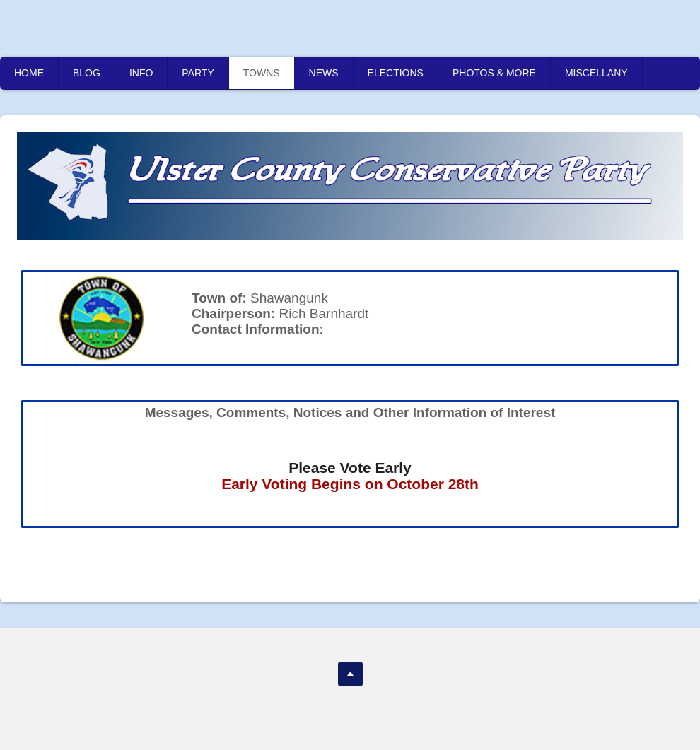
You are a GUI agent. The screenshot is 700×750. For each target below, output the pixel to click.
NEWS (324, 73)
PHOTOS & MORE (494, 73)
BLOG (87, 73)
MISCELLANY (596, 73)
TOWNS (262, 73)
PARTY (198, 73)
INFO (141, 73)
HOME (29, 73)
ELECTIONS (396, 73)
